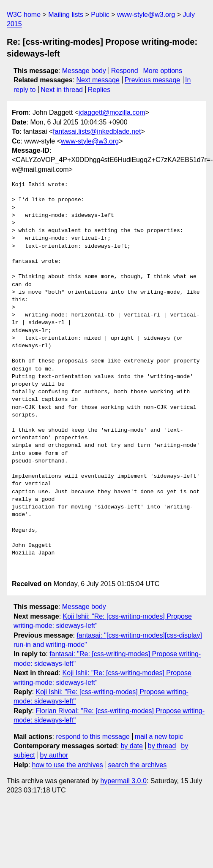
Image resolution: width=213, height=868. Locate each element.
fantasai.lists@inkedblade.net (97, 131)
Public (100, 15)
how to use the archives (68, 765)
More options (163, 71)
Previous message (153, 80)
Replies (99, 90)
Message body (84, 71)
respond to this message (93, 737)
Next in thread (62, 90)
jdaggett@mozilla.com (112, 112)
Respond (125, 71)
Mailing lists (66, 15)
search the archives (138, 765)
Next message (98, 80)
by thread (162, 746)
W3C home (24, 15)
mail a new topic (159, 737)
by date (131, 746)
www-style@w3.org (146, 15)
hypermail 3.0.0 (123, 781)
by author (54, 755)
